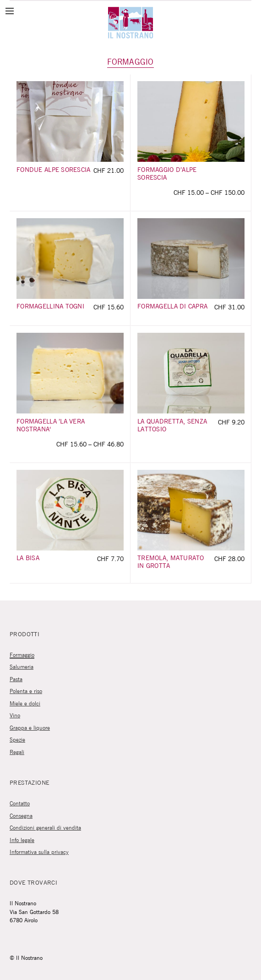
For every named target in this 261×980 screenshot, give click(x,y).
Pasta (16, 680)
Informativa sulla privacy (39, 852)
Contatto (20, 804)
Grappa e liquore (30, 728)
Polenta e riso (26, 691)
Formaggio (22, 655)
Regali (17, 752)
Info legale (22, 840)
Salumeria (22, 667)
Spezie (17, 740)
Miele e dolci (25, 704)
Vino (15, 716)
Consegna (21, 816)
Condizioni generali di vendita (45, 828)
